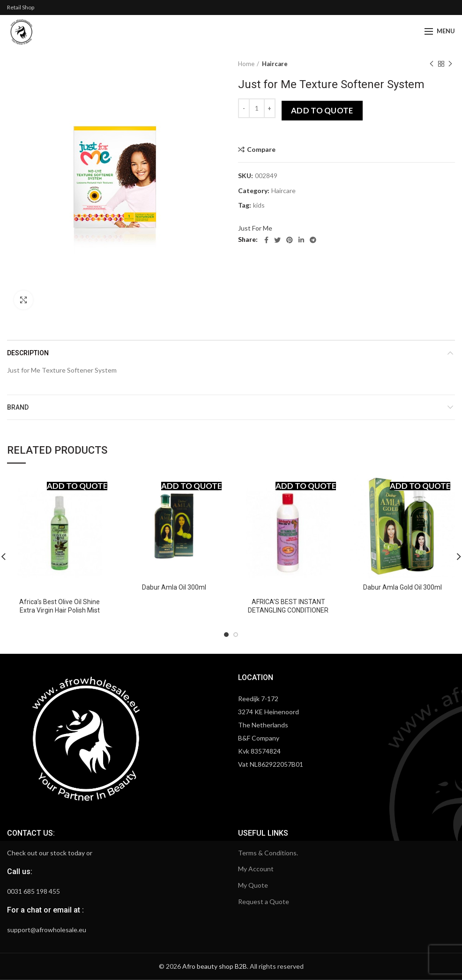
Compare (261, 150)
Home (246, 64)
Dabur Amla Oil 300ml (174, 587)
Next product (450, 64)
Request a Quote (264, 901)
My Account (256, 869)
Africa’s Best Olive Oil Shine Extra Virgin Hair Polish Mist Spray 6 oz (60, 610)
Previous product (432, 64)
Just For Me (255, 228)
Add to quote (322, 110)
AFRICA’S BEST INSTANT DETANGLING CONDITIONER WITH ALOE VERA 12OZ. (288, 610)
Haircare (275, 64)
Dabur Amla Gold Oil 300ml (402, 587)
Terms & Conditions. (268, 853)
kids (259, 205)
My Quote (253, 885)
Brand (18, 407)
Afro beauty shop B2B (215, 966)
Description (28, 353)
